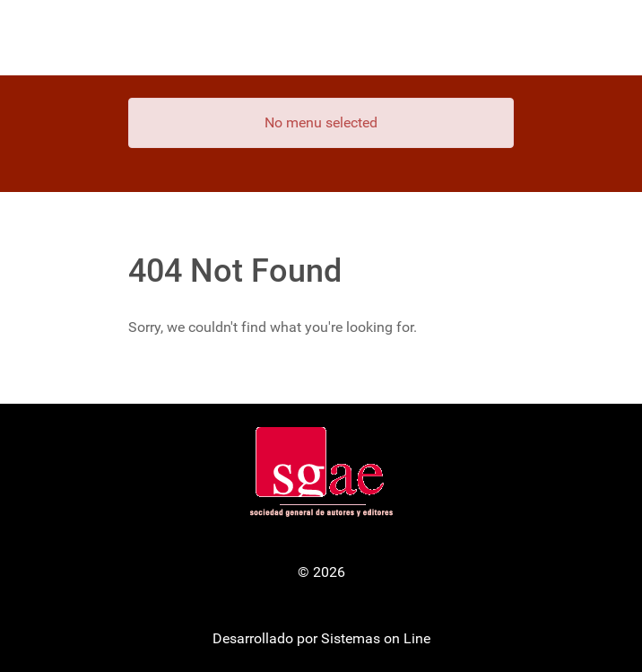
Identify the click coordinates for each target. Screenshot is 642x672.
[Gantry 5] (321, 38)
